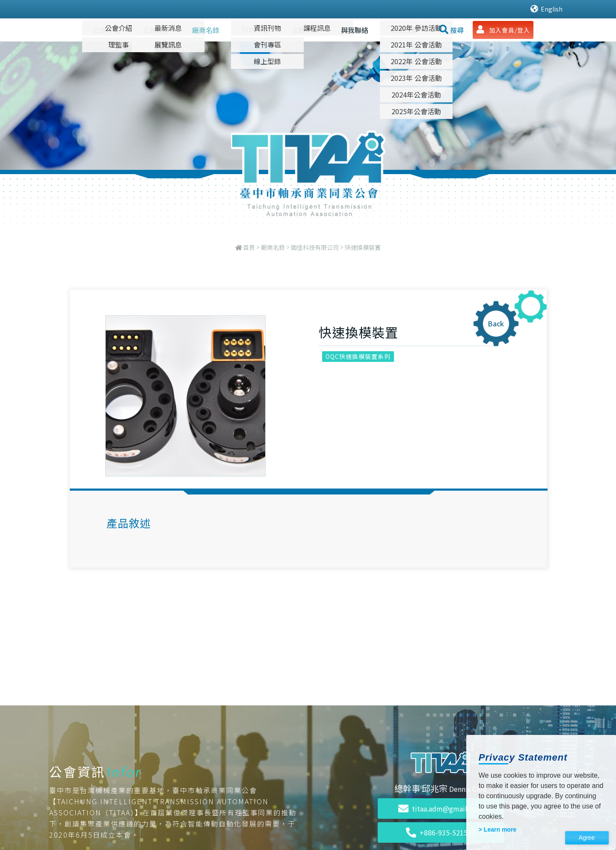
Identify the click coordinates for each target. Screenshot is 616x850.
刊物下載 (255, 30)
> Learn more (498, 829)
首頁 (249, 247)
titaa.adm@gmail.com (441, 809)
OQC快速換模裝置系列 (358, 356)
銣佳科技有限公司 (315, 247)
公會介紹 (107, 30)
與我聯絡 (355, 30)
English (546, 9)
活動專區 (305, 30)
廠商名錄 (206, 30)
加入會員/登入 (503, 30)
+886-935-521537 (441, 832)
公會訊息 (156, 30)
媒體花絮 (404, 30)
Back (496, 323)
